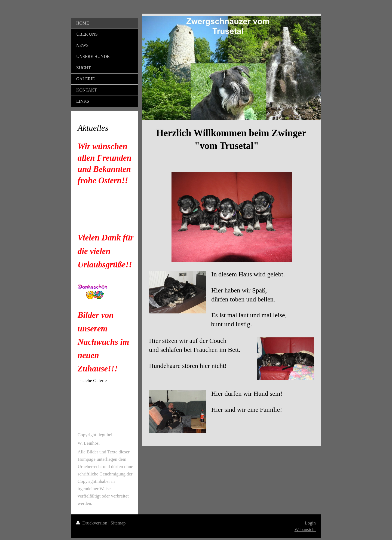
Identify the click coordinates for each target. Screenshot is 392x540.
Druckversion (92, 523)
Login (310, 523)
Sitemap (118, 523)
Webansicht (305, 530)
